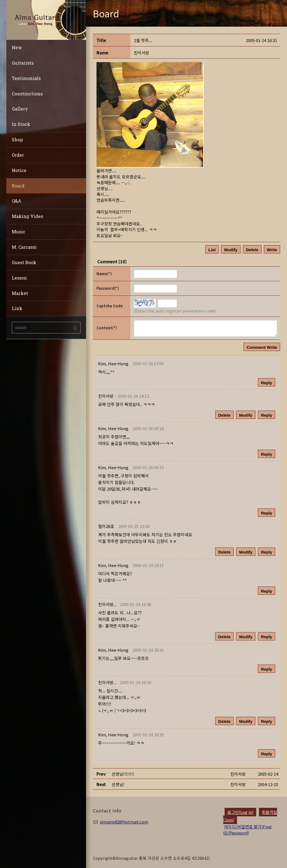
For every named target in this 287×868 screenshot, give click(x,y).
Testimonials (26, 78)
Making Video (27, 216)
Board (18, 186)
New (17, 47)
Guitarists (23, 63)
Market (20, 293)
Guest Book (24, 262)
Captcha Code (110, 306)
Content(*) (107, 328)
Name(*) (104, 274)
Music (19, 232)
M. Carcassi (24, 247)
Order (18, 155)
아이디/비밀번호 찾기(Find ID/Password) (247, 830)
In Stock (21, 124)
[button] (113, 363)
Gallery (20, 109)
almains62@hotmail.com (124, 822)
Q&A (17, 201)
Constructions (27, 94)
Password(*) (108, 288)
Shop (17, 139)
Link (17, 308)
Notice (19, 170)
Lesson (19, 278)
